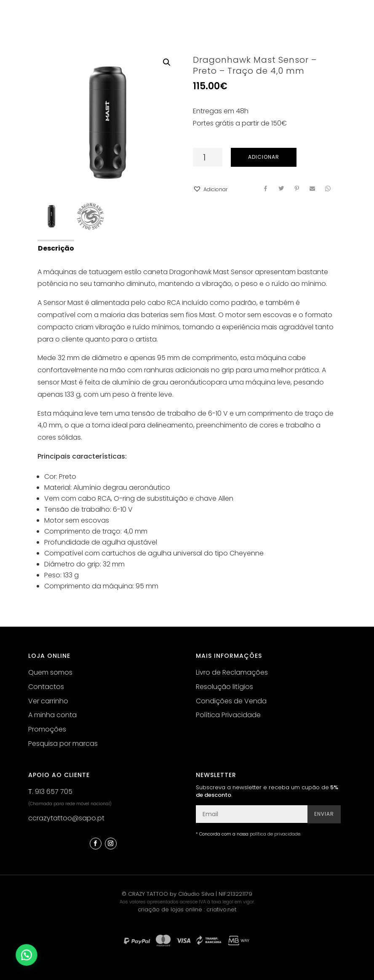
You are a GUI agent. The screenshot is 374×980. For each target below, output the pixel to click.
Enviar (324, 814)
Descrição (56, 248)
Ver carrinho (48, 701)
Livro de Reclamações (232, 672)
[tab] (55, 248)
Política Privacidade (228, 715)
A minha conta (52, 715)
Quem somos (50, 672)
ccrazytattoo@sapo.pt (66, 818)
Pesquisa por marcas (63, 744)
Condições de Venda (231, 701)
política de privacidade (275, 834)
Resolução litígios (224, 687)
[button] (210, 190)
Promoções (47, 729)
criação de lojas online (170, 909)
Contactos (46, 687)
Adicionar (264, 157)
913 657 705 (54, 792)
